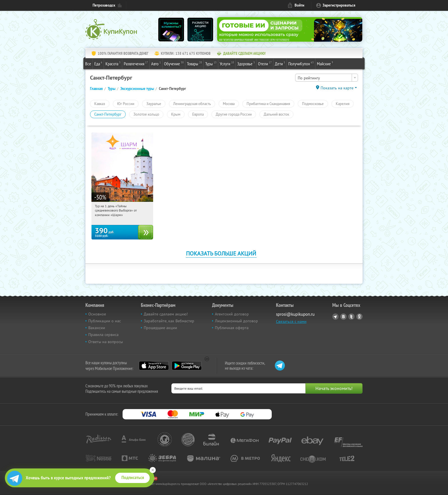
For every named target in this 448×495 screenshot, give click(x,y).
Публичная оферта (232, 328)
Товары (194, 63)
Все (88, 64)
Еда (98, 63)
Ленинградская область (192, 104)
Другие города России (234, 114)
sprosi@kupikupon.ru (295, 314)
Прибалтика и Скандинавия (268, 104)
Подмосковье (313, 104)
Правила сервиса (103, 335)
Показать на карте (337, 88)
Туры (211, 63)
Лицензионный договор (236, 321)
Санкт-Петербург (108, 114)
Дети (280, 63)
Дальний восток (276, 114)
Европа (198, 114)
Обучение (174, 63)
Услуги (227, 63)
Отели (265, 63)
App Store (154, 366)
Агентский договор (232, 314)
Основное (97, 314)
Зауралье (154, 104)
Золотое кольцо (146, 114)
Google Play (187, 366)
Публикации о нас (105, 321)
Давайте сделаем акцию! (166, 314)
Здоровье (246, 63)
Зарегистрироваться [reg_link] (339, 5)
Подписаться (133, 478)
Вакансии (97, 328)
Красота (113, 63)
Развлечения (136, 63)
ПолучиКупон (301, 63)
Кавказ (100, 104)
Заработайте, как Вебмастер (169, 321)
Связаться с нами (291, 321)
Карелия (343, 104)
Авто (156, 63)
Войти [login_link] (299, 5)
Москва (229, 104)
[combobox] (327, 78)
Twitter (351, 317)
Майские (325, 63)
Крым (176, 114)
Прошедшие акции (160, 328)
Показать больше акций (221, 253)
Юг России (126, 104)
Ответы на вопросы (106, 342)
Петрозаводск (104, 5)
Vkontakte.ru (343, 317)
